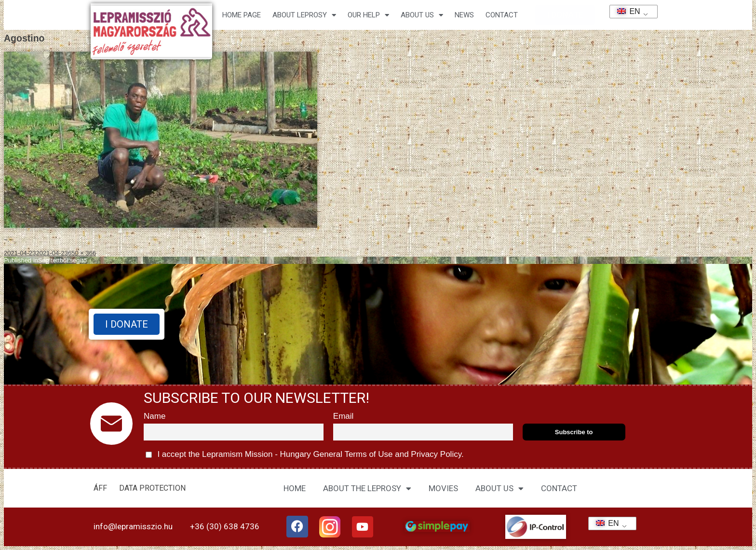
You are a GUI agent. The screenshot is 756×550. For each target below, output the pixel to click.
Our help (368, 15)
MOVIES (443, 488)
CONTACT (502, 15)
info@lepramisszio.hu (133, 526)
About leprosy (304, 15)
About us (422, 15)
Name (155, 416)
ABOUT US (499, 488)
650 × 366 (82, 253)
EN (626, 11)
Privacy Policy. (436, 454)
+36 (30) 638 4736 (225, 526)
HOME (295, 488)
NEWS (464, 15)
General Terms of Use (353, 454)
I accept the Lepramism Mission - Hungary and (305, 455)
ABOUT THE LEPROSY (367, 488)
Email (344, 416)
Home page (242, 15)
